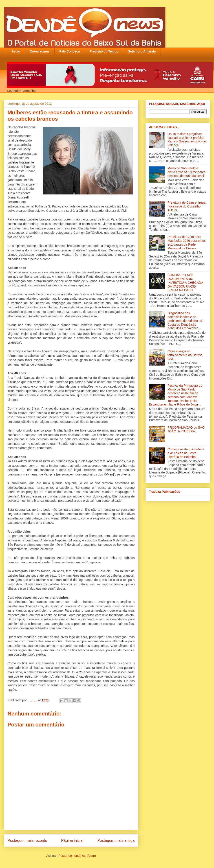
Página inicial (72, 841)
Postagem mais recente (27, 841)
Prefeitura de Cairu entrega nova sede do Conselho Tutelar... (186, 206)
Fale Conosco (70, 51)
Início (16, 51)
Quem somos (40, 51)
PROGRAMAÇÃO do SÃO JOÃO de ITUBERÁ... (186, 429)
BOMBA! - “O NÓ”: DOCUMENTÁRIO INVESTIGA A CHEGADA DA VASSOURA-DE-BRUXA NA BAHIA (185, 282)
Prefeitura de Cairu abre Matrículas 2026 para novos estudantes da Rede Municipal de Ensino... (187, 242)
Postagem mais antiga (116, 841)
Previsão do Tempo (104, 51)
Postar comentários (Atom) (77, 856)
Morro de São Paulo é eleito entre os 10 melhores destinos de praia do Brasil (186, 172)
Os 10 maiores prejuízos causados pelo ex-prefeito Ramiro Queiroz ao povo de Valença (187, 140)
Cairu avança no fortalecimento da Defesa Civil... (185, 355)
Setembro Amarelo (142, 51)
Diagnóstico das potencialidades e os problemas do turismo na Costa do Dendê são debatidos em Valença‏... (185, 321)
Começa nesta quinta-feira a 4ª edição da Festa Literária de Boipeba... (186, 453)
